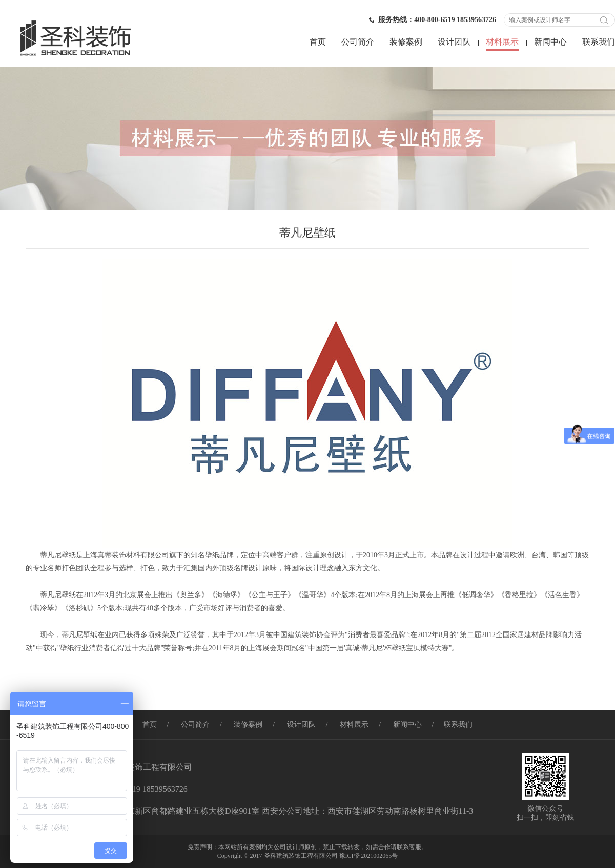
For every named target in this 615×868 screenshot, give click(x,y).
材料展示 (502, 42)
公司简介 (358, 42)
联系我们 (599, 42)
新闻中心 (550, 42)
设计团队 (454, 42)
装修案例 (406, 42)
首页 (318, 42)
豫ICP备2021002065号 (369, 856)
